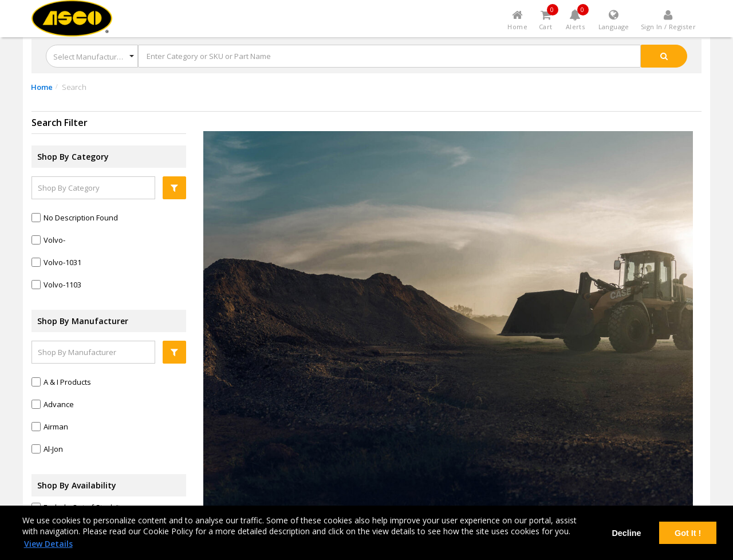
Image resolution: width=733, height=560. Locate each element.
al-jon (53, 449)
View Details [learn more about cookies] (48, 544)
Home (42, 87)
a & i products (67, 382)
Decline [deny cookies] (626, 533)
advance (59, 404)
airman (56, 427)
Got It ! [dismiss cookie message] (688, 533)
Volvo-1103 (62, 285)
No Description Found (81, 218)
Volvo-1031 (62, 262)
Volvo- (54, 240)
